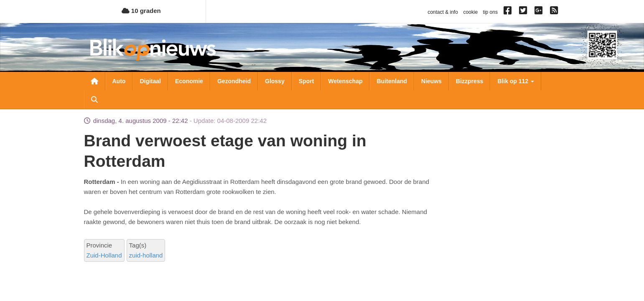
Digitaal (150, 81)
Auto (119, 81)
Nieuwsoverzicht (94, 81)
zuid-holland (146, 255)
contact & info (443, 12)
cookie (470, 12)
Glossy (275, 81)
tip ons (490, 12)
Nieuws (431, 81)
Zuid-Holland (104, 255)
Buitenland (392, 81)
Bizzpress (470, 81)
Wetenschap (345, 81)
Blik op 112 (516, 81)
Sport (307, 81)
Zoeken (94, 99)
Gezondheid (234, 81)
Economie (189, 81)
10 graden (141, 11)
